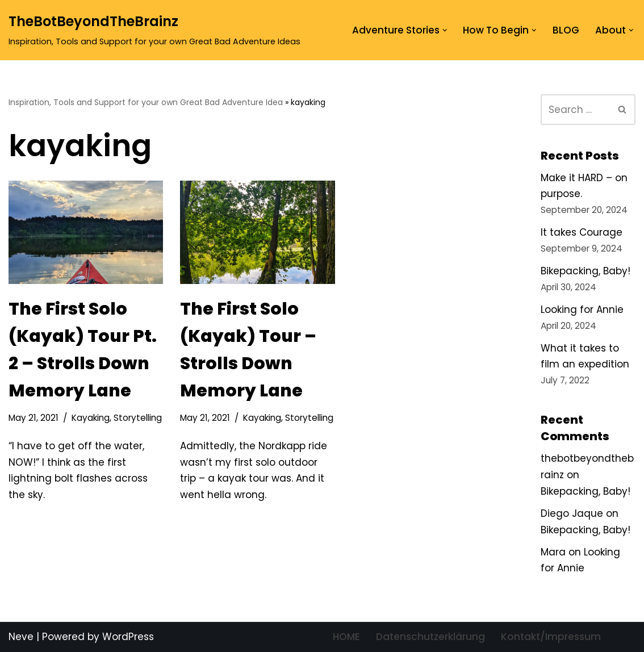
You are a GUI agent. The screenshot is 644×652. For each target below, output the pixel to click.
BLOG (566, 30)
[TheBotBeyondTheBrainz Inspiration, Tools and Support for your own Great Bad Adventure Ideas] (154, 30)
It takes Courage (582, 232)
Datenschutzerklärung (430, 637)
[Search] (575, 110)
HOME (346, 637)
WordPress (128, 637)
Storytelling (138, 418)
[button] (445, 30)
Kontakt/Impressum (551, 637)
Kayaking (91, 418)
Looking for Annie (582, 310)
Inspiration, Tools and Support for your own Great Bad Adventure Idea (146, 102)
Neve (21, 637)
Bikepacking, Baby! (586, 271)
